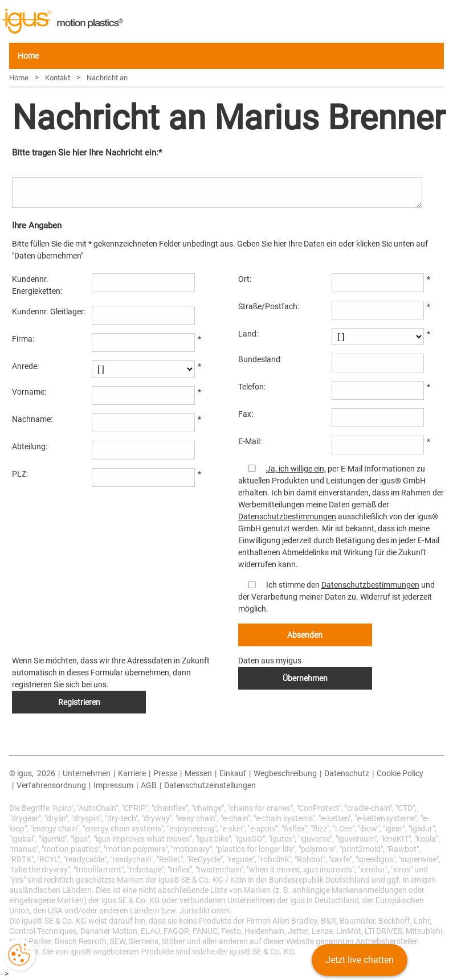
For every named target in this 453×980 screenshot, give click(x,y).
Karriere (132, 773)
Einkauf (233, 773)
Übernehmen (305, 678)
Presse (165, 773)
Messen (198, 773)
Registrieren (79, 702)
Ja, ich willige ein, (296, 469)
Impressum (113, 785)
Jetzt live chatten (360, 960)
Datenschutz (347, 773)
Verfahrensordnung (51, 785)
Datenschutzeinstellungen (210, 785)
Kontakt (58, 78)
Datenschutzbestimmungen (287, 516)
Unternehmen (87, 773)
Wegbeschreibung (285, 773)
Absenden (305, 635)
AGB (149, 785)
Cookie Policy (400, 773)
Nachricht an (107, 78)
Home (28, 56)
